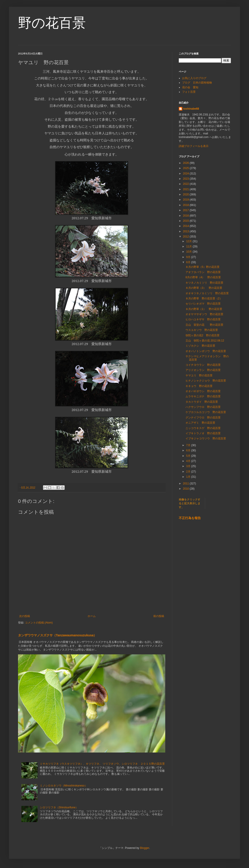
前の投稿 (159, 616)
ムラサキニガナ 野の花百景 (203, 396)
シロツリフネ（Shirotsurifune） (59, 807)
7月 (189, 445)
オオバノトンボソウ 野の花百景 (206, 351)
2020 (186, 194)
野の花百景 (52, 23)
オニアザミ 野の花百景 (200, 423)
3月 (189, 466)
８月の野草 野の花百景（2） (204, 298)
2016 (186, 216)
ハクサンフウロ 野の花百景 (203, 407)
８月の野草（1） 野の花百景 (204, 309)
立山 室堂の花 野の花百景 (204, 325)
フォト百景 (189, 92)
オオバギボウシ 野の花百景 (203, 391)
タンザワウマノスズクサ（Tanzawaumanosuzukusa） (57, 635)
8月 (189, 262)
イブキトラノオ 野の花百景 (203, 433)
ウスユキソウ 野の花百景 (202, 330)
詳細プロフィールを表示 (194, 146)
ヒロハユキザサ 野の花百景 (203, 319)
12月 (189, 241)
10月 (189, 252)
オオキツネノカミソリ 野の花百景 (207, 293)
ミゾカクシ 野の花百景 (200, 346)
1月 (189, 477)
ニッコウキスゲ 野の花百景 (203, 428)
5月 (189, 456)
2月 (189, 472)
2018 (186, 205)
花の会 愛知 (190, 87)
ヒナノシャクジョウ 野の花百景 (206, 381)
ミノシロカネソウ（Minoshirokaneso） (64, 786)
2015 (186, 221)
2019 (186, 200)
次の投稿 (25, 616)
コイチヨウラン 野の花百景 (203, 365)
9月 (189, 257)
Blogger (145, 848)
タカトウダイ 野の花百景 (202, 402)
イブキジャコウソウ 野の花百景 (206, 439)
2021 (186, 189)
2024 (186, 174)
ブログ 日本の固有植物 (197, 83)
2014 (186, 226)
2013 (186, 231)
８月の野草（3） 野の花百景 (204, 288)
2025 (186, 168)
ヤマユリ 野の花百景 (199, 375)
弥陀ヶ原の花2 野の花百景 (203, 335)
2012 (186, 237)
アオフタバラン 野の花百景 (203, 272)
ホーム (92, 616)
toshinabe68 (191, 109)
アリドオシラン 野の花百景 (203, 370)
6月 (189, 450)
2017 (186, 210)
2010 (186, 489)
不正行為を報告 (190, 518)
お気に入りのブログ (194, 78)
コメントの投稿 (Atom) (39, 623)
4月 (189, 461)
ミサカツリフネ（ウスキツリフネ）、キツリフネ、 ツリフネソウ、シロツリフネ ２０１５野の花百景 (102, 764)
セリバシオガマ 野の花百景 (203, 304)
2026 (186, 163)
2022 (186, 184)
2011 (186, 484)
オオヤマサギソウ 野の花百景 (204, 314)
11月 (189, 246)
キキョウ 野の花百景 (199, 386)
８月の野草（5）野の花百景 (203, 267)
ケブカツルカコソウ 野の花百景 (206, 412)
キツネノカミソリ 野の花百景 (204, 283)
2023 (186, 179)
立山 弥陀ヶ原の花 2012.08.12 (205, 341)
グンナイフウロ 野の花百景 (203, 418)
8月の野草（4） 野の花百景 (203, 277)
